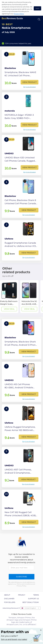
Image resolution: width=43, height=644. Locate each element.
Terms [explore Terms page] (36, 595)
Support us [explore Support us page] (33, 599)
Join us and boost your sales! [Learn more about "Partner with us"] (14, 639)
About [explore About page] (7, 595)
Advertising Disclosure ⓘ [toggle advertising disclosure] (11, 608)
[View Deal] (9, 297)
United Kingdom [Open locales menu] (30, 608)
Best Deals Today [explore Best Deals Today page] (31, 602)
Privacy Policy (19, 14)
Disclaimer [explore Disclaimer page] (9, 599)
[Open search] (39, 19)
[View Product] (21, 70)
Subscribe (22, 577)
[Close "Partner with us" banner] (41, 630)
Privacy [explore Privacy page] (22, 595)
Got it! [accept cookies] (37, 8)
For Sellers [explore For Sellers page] (10, 602)
